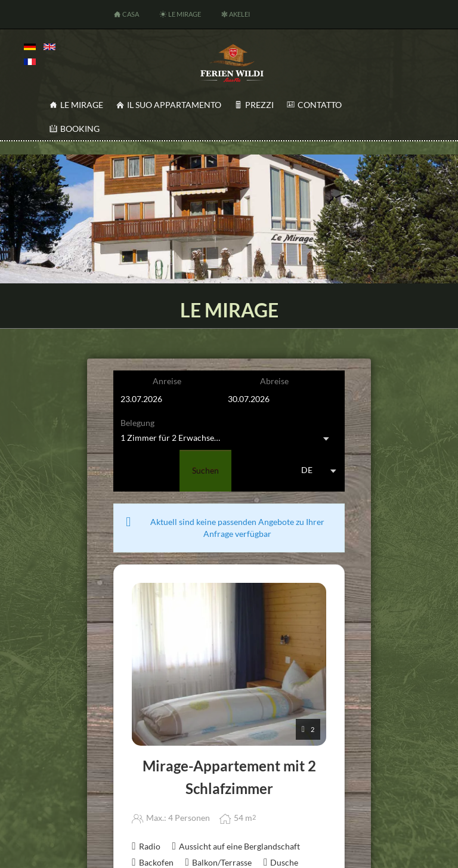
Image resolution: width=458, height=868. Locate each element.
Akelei (239, 14)
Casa (131, 14)
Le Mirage (185, 14)
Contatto (320, 105)
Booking (80, 129)
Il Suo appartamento (174, 105)
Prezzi (259, 105)
